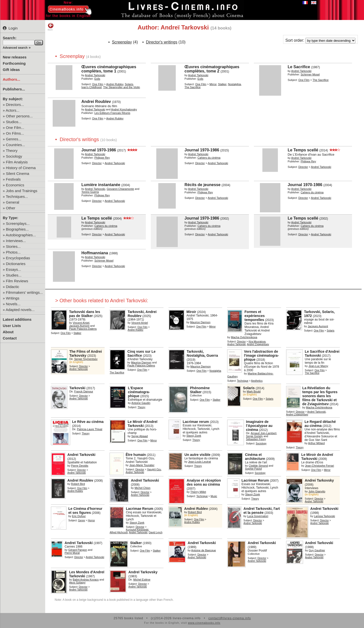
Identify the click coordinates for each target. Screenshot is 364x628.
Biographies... (17, 229)
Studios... (14, 122)
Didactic (13, 287)
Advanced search (15, 48)
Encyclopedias (18, 258)
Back (51, 27)
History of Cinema (21, 168)
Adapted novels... (20, 310)
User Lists (12, 326)
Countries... (16, 145)
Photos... (13, 252)
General (13, 202)
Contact (10, 338)
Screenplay (122, 42)
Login (10, 28)
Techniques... (17, 196)
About (8, 332)
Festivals (13, 179)
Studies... (14, 275)
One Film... (15, 128)
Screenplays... (18, 223)
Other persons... (19, 116)
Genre (82, 520)
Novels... (13, 304)
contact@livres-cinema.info (230, 618)
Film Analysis (17, 162)
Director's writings (162, 42)
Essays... (14, 269)
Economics (15, 185)
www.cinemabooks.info (204, 623)
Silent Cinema (18, 173)
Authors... (11, 79)
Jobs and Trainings (22, 191)
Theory (12, 151)
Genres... (14, 139)
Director (97, 163)
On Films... (15, 133)
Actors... (13, 110)
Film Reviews (17, 281)
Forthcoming (14, 63)
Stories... (13, 246)
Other (11, 208)
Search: (10, 38)
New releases (15, 57)
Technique (243, 381)
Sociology (14, 156)
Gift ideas (11, 70)
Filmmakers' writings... (24, 292)
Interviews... (16, 241)
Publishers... (14, 89)
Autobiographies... (21, 235)
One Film (98, 84)
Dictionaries (16, 264)
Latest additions (17, 319)
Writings (13, 298)
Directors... (15, 105)
